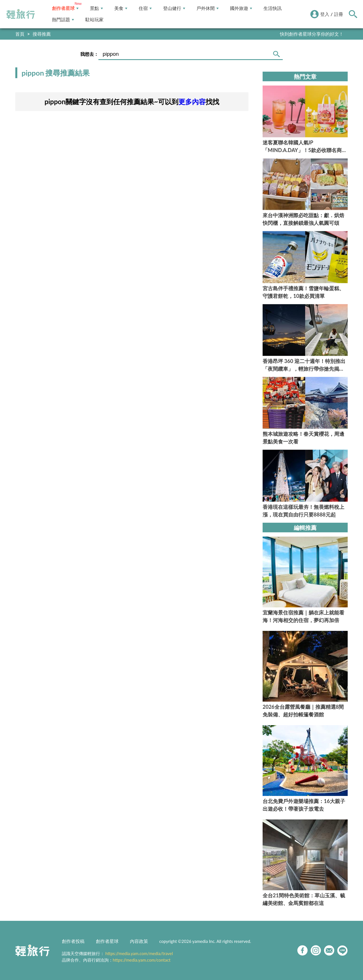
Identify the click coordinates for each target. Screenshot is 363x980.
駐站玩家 (94, 20)
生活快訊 (273, 8)
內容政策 (139, 941)
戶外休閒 (208, 8)
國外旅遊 (241, 8)
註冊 (339, 14)
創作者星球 (65, 8)
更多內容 (192, 102)
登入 (325, 14)
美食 (121, 8)
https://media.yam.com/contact (142, 960)
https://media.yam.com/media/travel (139, 953)
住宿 (145, 8)
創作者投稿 (73, 941)
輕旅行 (21, 14)
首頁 (20, 34)
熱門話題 (63, 20)
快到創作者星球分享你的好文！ (312, 34)
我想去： (89, 54)
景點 (96, 8)
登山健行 (174, 8)
